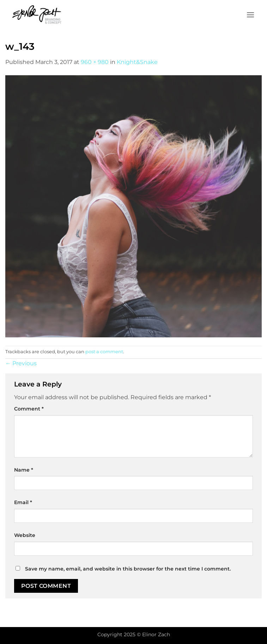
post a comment (104, 352)
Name (24, 470)
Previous (21, 363)
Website (25, 535)
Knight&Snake (137, 62)
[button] (250, 15)
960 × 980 (95, 62)
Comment (29, 409)
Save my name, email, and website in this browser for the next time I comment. (128, 569)
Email (23, 502)
